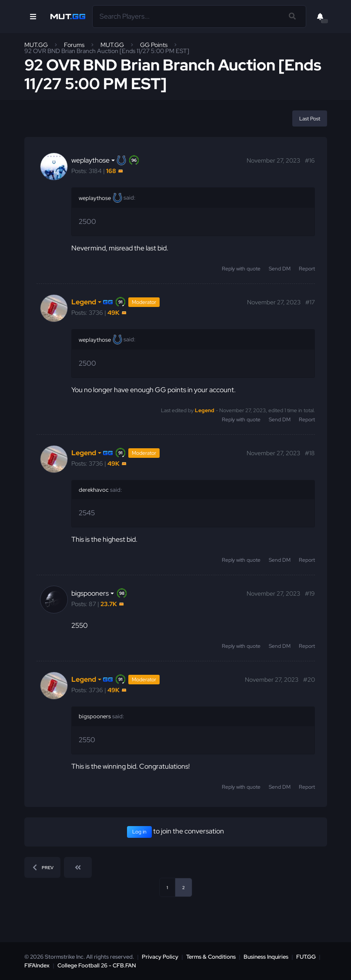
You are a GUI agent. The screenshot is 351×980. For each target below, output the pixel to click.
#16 (310, 160)
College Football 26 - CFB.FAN (97, 965)
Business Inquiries (266, 957)
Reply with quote (241, 269)
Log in (139, 832)
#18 (310, 453)
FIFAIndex (37, 965)
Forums (74, 45)
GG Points (154, 45)
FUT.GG (306, 957)
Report (307, 269)
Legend (205, 410)
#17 (310, 302)
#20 (309, 680)
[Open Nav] (33, 17)
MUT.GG (36, 45)
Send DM (280, 269)
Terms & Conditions (211, 957)
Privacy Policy (160, 957)
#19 (310, 593)
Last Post (310, 119)
